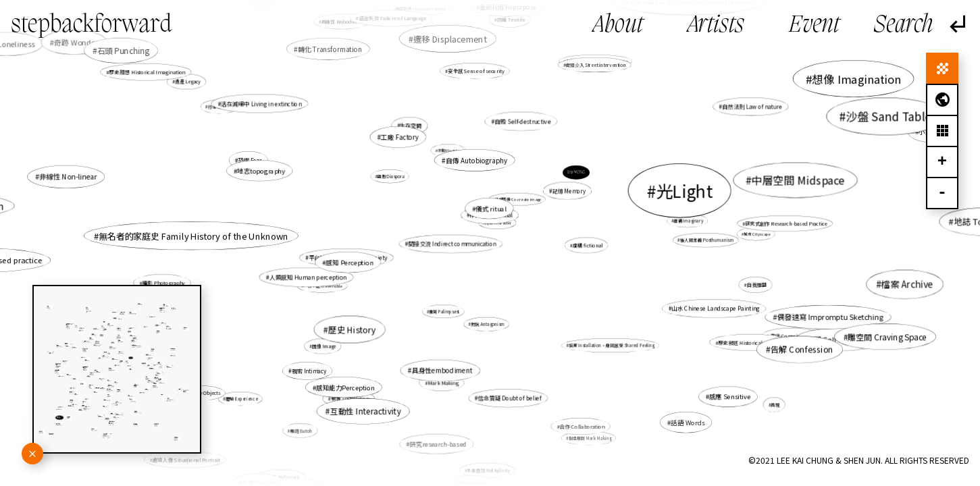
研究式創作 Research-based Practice (786, 223)
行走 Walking (220, 106)
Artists (716, 26)
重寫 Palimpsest (444, 312)
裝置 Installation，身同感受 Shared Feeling (612, 345)
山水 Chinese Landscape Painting (716, 308)
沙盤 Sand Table (889, 116)
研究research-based (438, 444)
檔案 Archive (907, 284)
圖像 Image (324, 346)
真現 (775, 404)
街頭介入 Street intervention (595, 65)
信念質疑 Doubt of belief (510, 398)
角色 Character (498, 223)
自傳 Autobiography (476, 160)
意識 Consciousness (793, 336)
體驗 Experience (241, 399)
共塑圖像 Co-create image (518, 199)
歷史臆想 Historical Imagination (147, 72)
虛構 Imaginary (689, 220)
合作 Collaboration (582, 426)
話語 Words (688, 423)
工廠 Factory (400, 137)
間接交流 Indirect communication (453, 244)
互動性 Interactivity (366, 411)
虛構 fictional (588, 245)
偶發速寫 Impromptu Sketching (830, 317)
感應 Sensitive (729, 397)
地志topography (261, 171)
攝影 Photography (163, 282)
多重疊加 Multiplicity (488, 470)
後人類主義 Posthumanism (707, 240)
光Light (684, 190)
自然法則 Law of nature (752, 107)
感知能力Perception (345, 387)
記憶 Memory (569, 191)
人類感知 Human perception (308, 277)
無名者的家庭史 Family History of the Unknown (194, 236)
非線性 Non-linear (68, 177)
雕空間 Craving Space (886, 336)
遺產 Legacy (188, 82)
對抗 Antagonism (488, 324)
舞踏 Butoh (301, 431)
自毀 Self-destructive (522, 121)
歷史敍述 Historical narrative (751, 342)
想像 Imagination (856, 78)
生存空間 (411, 126)
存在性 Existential (491, 215)
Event (814, 26)
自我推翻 (757, 285)
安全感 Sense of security (476, 71)
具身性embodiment (442, 371)
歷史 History (352, 329)
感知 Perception (350, 262)
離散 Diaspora (391, 177)
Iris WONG (576, 172)
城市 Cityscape (757, 234)
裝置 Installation (350, 399)
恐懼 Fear (250, 160)
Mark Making (443, 382)
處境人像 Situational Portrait (186, 459)
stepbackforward (92, 26)
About (618, 26)
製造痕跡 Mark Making (590, 438)
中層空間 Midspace (799, 180)
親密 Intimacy (309, 371)
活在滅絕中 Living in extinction (261, 103)
